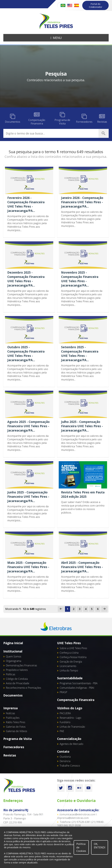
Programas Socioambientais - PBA (79, 683)
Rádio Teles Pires (16, 722)
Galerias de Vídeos (16, 731)
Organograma (14, 661)
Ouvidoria (65, 757)
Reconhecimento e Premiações (23, 688)
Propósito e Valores (17, 670)
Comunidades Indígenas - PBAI (77, 688)
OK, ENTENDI (100, 846)
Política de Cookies (81, 847)
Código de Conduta (17, 679)
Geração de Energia (71, 662)
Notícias (10, 713)
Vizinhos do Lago (70, 708)
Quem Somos (14, 656)
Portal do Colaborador (96, 5)
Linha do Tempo (69, 671)
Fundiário (65, 722)
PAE (62, 731)
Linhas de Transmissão (72, 727)
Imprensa (10, 708)
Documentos (13, 695)
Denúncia (65, 761)
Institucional (13, 651)
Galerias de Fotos (16, 727)
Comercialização (69, 739)
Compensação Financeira (76, 700)
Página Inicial (13, 643)
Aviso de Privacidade (18, 683)
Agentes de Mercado (71, 744)
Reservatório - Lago (70, 718)
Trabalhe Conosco (70, 766)
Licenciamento (68, 666)
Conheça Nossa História (73, 657)
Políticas (10, 674)
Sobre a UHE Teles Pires (73, 648)
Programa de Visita (17, 739)
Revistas (10, 755)
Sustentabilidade (70, 678)
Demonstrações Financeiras (21, 665)
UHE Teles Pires (69, 643)
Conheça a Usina (69, 653)
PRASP (63, 692)
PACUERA (65, 713)
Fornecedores (14, 747)
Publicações (13, 718)
